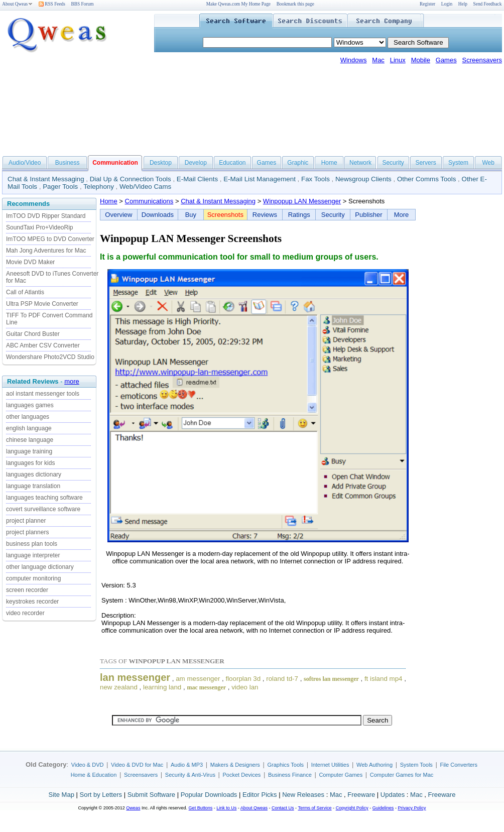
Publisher (368, 215)
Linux (398, 60)
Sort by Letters (101, 795)
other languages (28, 417)
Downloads (158, 215)
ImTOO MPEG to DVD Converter (50, 239)
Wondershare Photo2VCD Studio (50, 357)
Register (427, 4)
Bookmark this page (295, 4)
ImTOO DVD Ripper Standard (46, 216)
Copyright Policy (352, 808)
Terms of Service (314, 808)
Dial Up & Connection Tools (131, 179)
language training (29, 451)
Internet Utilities (330, 765)
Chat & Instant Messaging (46, 179)
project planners (27, 532)
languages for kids (30, 463)
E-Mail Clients (197, 179)
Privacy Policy (412, 808)
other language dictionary (40, 567)
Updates (393, 795)
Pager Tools (60, 187)
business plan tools (32, 544)
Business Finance (290, 775)
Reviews (265, 215)
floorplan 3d (243, 679)
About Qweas (17, 4)
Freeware (361, 795)
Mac (378, 60)
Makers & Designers (235, 765)
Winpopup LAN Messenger (302, 201)
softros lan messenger (331, 679)
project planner (26, 521)
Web (488, 163)
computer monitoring (33, 578)
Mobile (421, 60)
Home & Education (94, 775)
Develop (196, 163)
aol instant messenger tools (43, 394)
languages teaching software (44, 498)
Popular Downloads (209, 795)
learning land (162, 687)
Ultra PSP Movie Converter (42, 304)
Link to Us (226, 808)
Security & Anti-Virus (190, 775)
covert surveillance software (43, 509)
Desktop (161, 163)
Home (329, 163)
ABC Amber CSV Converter (43, 345)
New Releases (303, 795)
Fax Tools (316, 179)
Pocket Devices (242, 775)
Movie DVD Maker (30, 262)
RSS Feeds (52, 4)
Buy (191, 215)
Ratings (299, 215)
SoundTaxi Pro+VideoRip (40, 227)
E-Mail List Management (260, 179)
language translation (33, 486)
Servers (425, 163)
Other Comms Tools (427, 179)
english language (29, 428)
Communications (149, 201)
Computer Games (341, 775)
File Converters (459, 765)
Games (446, 60)
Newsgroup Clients (363, 179)
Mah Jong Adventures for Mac (46, 251)
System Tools (416, 765)
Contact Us (283, 808)
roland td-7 (282, 679)
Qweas (133, 808)
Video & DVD (88, 765)
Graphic (298, 163)
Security (393, 163)
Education (232, 163)
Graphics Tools (285, 765)
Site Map (61, 795)
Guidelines (383, 808)
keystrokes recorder (32, 602)
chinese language (30, 440)
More (402, 215)
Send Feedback (488, 4)
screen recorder (27, 590)
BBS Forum (83, 4)
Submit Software (151, 795)
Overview (118, 215)
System (458, 163)
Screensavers (482, 60)
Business (68, 163)
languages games (30, 405)
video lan (245, 687)
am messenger (198, 679)
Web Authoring (374, 765)
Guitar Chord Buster (33, 334)
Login (447, 4)
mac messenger (206, 687)
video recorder (25, 613)
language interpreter (33, 555)
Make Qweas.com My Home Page (238, 4)
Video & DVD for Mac (137, 765)
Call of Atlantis (25, 292)
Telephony (99, 187)
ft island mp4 (384, 679)
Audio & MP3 (187, 765)
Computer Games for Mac (402, 775)
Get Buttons (201, 808)
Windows (354, 60)
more (72, 381)
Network (360, 163)
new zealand (119, 687)
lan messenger (135, 677)
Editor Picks (260, 795)
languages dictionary (34, 474)
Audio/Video (25, 163)
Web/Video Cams (145, 187)
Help (463, 4)
